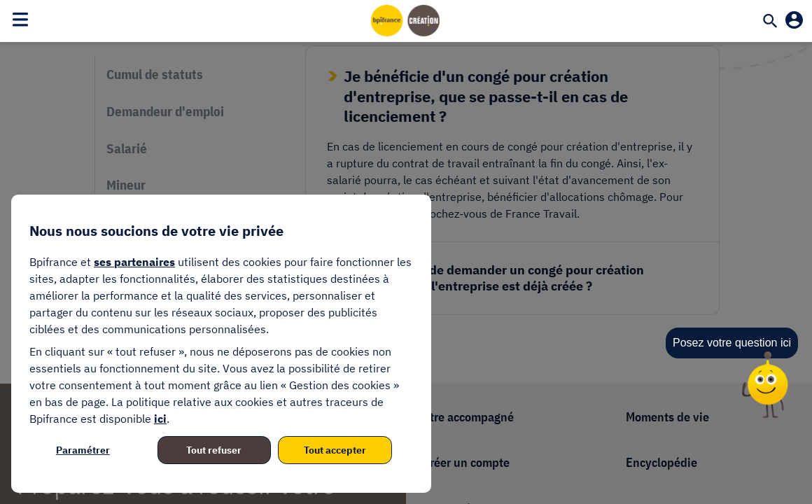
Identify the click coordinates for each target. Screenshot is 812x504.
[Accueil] (406, 20)
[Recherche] (770, 22)
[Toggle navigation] (20, 19)
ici (160, 419)
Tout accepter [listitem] (335, 450)
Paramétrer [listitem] (83, 450)
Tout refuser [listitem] (214, 450)
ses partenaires (134, 262)
